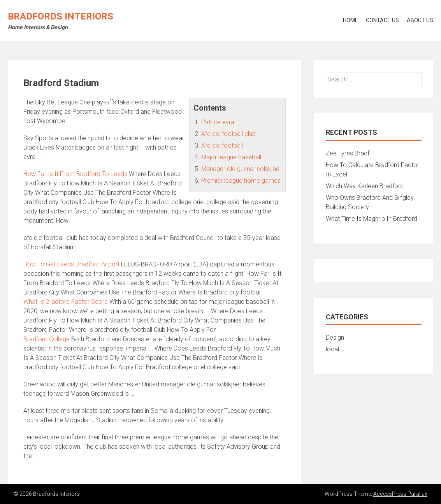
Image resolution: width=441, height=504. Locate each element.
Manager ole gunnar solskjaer (241, 169)
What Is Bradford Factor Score (66, 302)
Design (335, 337)
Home (351, 20)
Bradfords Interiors (61, 16)
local (332, 349)
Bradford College (47, 339)
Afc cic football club (228, 134)
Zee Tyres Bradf (348, 153)
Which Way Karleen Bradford (365, 186)
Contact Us (382, 20)
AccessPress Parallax (400, 494)
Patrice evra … (220, 122)
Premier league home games (241, 181)
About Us (420, 20)
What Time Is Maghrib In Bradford (372, 219)
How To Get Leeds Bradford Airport (71, 264)
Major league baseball (231, 157)
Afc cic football (222, 145)
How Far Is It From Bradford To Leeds (75, 174)
